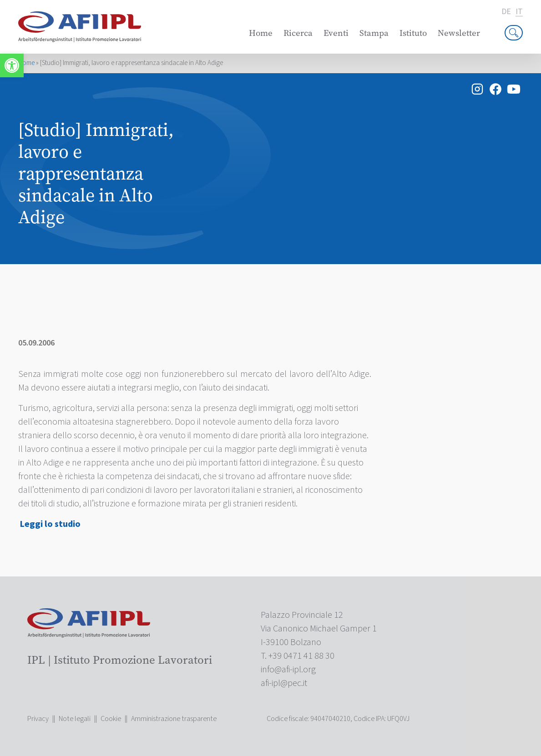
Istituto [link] (413, 33)
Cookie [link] (111, 719)
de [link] (506, 12)
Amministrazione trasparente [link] (174, 719)
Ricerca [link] (298, 33)
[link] (12, 65)
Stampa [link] (374, 33)
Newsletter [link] (459, 33)
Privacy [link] (38, 719)
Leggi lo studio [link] (50, 524)
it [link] (519, 12)
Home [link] (261, 33)
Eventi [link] (336, 33)
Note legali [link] (75, 719)
